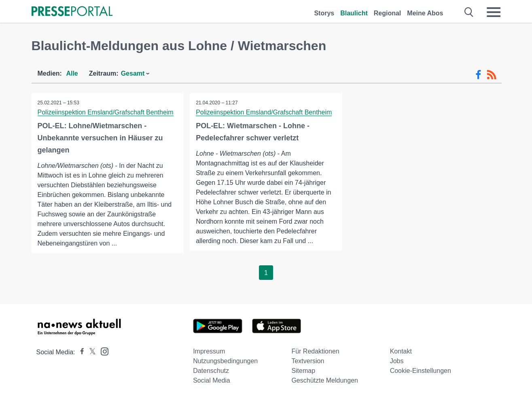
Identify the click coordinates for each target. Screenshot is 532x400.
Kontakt (401, 351)
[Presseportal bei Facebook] (80, 352)
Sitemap (303, 371)
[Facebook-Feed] (478, 75)
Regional (388, 13)
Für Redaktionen (315, 351)
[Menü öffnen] (494, 12)
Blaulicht (354, 13)
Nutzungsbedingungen (225, 361)
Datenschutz (211, 371)
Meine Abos (425, 13)
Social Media (212, 380)
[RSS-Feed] (492, 75)
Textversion (308, 361)
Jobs (397, 361)
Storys (324, 13)
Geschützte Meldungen (325, 380)
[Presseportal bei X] (90, 352)
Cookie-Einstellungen (421, 371)
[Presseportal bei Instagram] (102, 351)
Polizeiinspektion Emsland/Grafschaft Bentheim (106, 112)
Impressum (209, 351)
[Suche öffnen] (469, 12)
